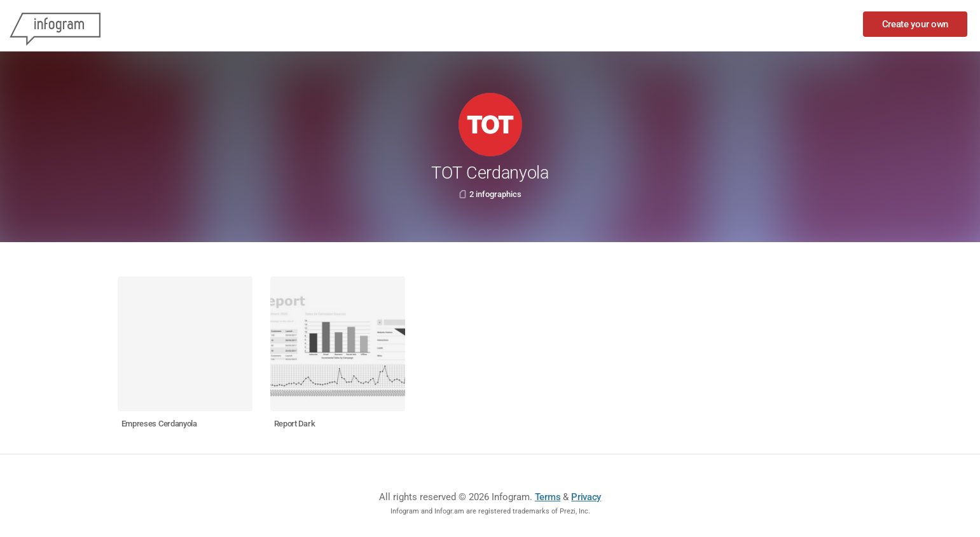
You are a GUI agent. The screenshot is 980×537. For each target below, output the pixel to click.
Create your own (915, 24)
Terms (548, 497)
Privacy (586, 497)
